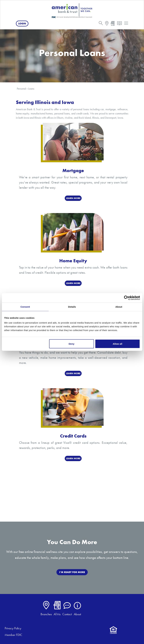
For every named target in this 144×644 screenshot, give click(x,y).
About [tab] (119, 307)
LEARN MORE (73, 198)
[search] (101, 24)
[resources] (120, 24)
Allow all (118, 344)
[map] (107, 24)
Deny (72, 344)
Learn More (73, 283)
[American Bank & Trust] (72, 10)
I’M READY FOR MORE (72, 572)
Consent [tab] (25, 307)
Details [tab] (72, 307)
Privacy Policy (13, 628)
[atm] (113, 24)
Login (22, 24)
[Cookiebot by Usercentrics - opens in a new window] (126, 298)
